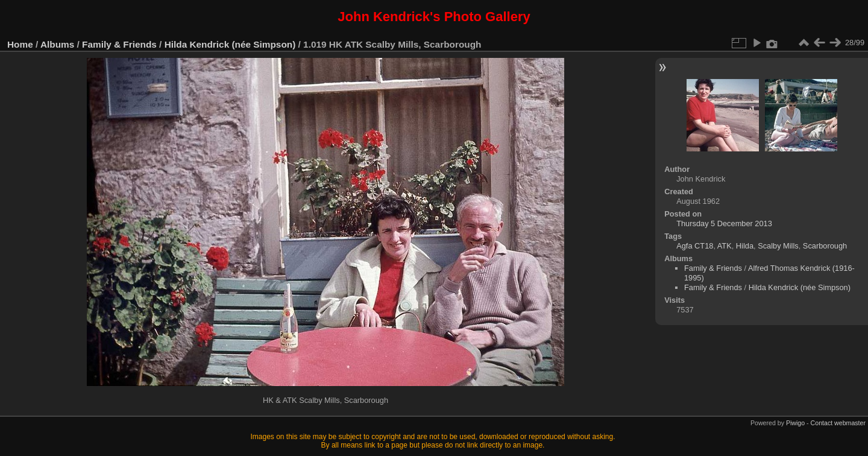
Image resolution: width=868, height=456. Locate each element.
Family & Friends (119, 44)
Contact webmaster (838, 423)
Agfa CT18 (695, 246)
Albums (57, 44)
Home (20, 44)
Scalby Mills (778, 246)
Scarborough (825, 246)
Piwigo (795, 423)
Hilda (745, 246)
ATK (725, 246)
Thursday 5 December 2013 (724, 223)
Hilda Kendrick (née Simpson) (230, 44)
